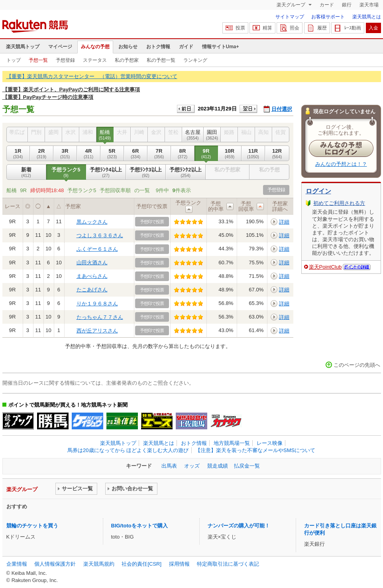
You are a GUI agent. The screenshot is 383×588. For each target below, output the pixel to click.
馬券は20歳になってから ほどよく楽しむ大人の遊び (128, 450)
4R (89, 153)
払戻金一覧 (247, 466)
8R (183, 153)
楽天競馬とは (367, 17)
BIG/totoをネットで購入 (139, 526)
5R (112, 153)
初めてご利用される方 (339, 203)
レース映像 (270, 443)
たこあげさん (92, 290)
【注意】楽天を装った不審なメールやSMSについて (255, 450)
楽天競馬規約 (99, 564)
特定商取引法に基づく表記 (228, 564)
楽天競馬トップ (23, 47)
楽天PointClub (325, 267)
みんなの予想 (95, 47)
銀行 (347, 5)
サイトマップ (290, 17)
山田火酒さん (92, 263)
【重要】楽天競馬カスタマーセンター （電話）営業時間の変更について (92, 76)
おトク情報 (158, 47)
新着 (26, 172)
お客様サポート (328, 17)
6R (136, 153)
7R (159, 153)
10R (230, 153)
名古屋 (193, 135)
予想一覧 (38, 60)
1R (18, 153)
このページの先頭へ (357, 365)
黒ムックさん (92, 222)
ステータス (95, 60)
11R (253, 153)
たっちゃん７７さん (100, 317)
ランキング (195, 60)
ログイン (318, 191)
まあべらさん (92, 276)
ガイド (186, 47)
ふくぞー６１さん (97, 249)
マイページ (60, 47)
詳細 (284, 222)
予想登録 (65, 60)
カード (327, 5)
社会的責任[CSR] (141, 564)
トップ (14, 60)
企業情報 (17, 564)
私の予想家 (127, 60)
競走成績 (218, 466)
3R (65, 153)
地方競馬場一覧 (232, 443)
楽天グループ (292, 5)
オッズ (192, 466)
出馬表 (169, 466)
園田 (212, 135)
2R (42, 153)
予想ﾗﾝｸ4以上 (106, 172)
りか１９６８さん (97, 304)
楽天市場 (369, 5)
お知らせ (128, 47)
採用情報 (179, 564)
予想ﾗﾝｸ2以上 (186, 172)
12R (277, 153)
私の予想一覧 (161, 60)
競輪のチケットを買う (32, 526)
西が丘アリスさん (97, 331)
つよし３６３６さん (100, 235)
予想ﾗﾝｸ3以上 (146, 172)
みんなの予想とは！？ (341, 164)
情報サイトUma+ (221, 47)
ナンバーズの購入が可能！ (239, 526)
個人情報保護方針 (55, 564)
